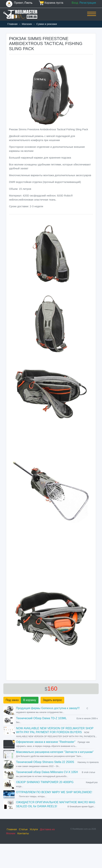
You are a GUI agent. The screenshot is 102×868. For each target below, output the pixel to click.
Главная (12, 24)
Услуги (34, 829)
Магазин (27, 24)
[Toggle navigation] (92, 16)
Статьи (23, 829)
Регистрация (88, 3)
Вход (75, 3)
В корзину (30, 700)
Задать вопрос (52, 700)
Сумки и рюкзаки (47, 24)
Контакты (23, 833)
